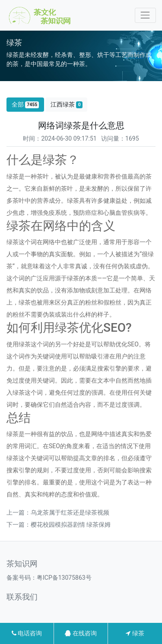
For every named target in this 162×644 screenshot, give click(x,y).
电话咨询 (27, 633)
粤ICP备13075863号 (64, 578)
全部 (25, 105)
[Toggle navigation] (145, 15)
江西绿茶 (67, 105)
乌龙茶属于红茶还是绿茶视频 (70, 512)
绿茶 (135, 633)
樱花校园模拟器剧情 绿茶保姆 (71, 525)
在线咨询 (81, 633)
